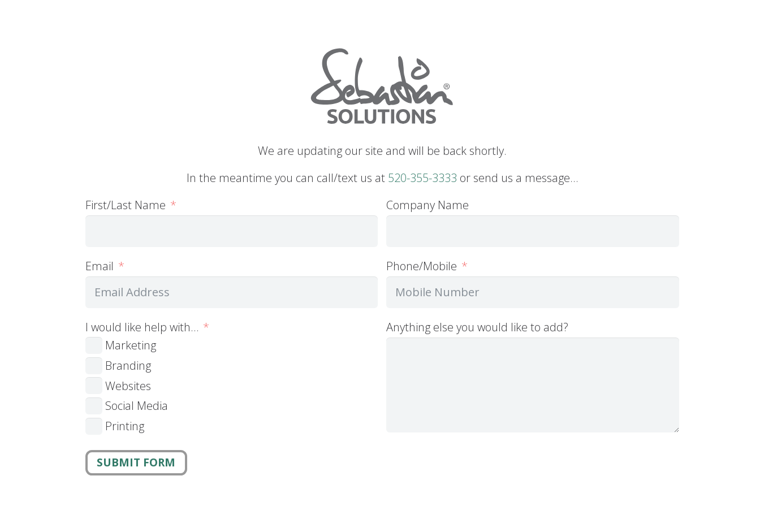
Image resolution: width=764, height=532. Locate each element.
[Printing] (94, 426)
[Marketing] (94, 345)
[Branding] (94, 366)
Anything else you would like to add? (477, 327)
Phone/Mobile (422, 266)
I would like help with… (142, 327)
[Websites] (94, 386)
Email (100, 266)
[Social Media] (94, 406)
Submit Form (136, 462)
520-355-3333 (422, 178)
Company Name (428, 205)
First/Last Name (126, 205)
